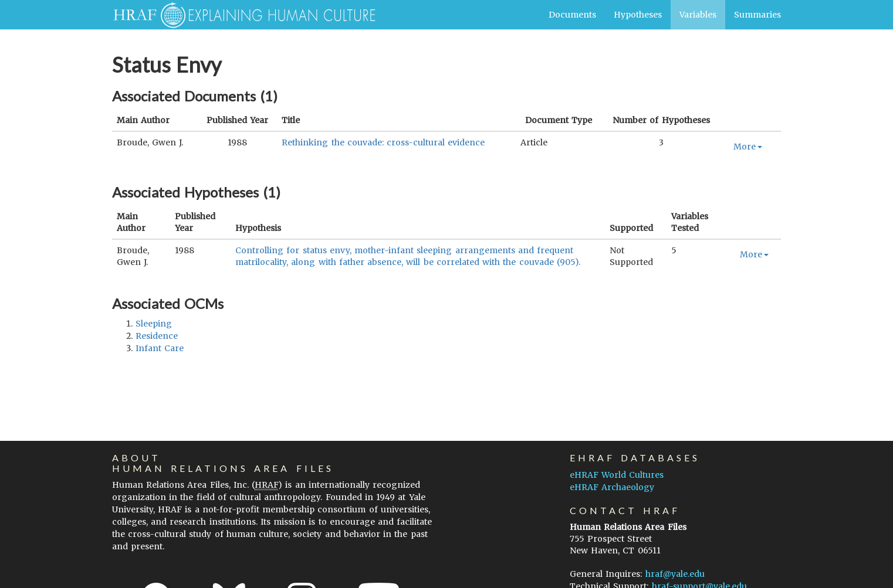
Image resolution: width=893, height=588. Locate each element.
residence (157, 336)
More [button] (748, 147)
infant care (160, 348)
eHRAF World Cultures (617, 475)
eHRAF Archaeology (612, 487)
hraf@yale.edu (675, 574)
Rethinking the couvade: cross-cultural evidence (383, 142)
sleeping (154, 324)
